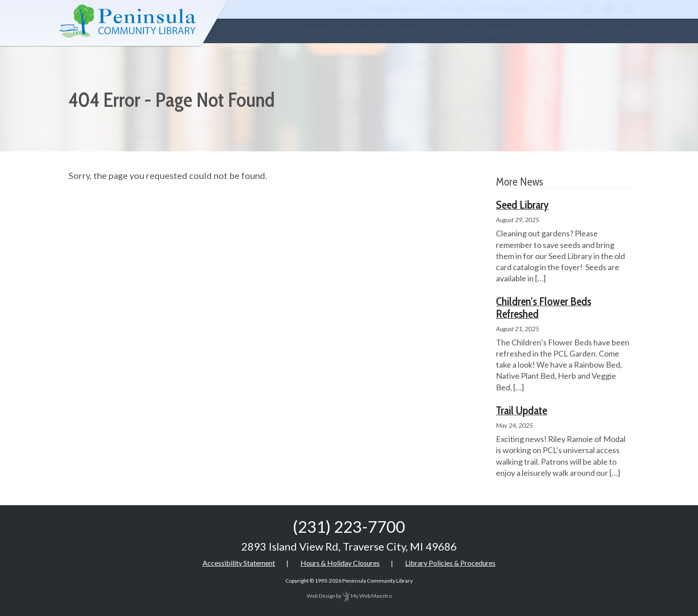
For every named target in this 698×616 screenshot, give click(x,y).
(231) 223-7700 (349, 527)
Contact (555, 9)
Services (413, 31)
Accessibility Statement (239, 563)
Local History (560, 31)
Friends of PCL (396, 9)
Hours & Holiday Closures (340, 563)
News (621, 31)
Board (503, 31)
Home (316, 31)
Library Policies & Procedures (450, 563)
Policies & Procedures (482, 9)
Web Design (321, 596)
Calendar (361, 31)
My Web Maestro (367, 596)
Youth (457, 31)
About (344, 9)
